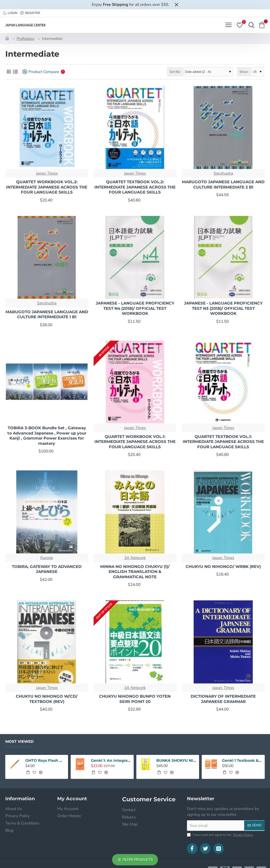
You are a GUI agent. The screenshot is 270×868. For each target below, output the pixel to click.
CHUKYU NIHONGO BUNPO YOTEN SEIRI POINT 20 (135, 699)
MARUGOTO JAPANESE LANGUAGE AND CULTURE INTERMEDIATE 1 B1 (47, 314)
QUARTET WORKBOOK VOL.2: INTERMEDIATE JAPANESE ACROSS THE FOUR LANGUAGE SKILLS (47, 187)
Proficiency (25, 39)
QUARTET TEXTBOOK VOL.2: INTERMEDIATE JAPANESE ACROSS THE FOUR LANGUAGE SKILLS (135, 187)
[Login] (10, 13)
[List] (15, 72)
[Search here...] (250, 25)
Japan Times (47, 173)
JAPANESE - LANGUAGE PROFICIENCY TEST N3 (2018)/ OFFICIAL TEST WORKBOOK (223, 308)
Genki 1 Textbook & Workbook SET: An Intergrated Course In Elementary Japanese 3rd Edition (242, 760)
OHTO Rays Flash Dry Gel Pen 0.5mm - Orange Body (45, 760)
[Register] (30, 13)
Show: (244, 72)
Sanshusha (223, 173)
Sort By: (175, 72)
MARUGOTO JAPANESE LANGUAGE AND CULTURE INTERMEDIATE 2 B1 (223, 184)
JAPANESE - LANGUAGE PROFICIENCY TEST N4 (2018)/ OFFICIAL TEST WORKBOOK (135, 308)
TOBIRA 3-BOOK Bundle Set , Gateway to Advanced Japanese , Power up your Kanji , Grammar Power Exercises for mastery (47, 436)
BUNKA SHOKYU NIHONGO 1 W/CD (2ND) (176, 760)
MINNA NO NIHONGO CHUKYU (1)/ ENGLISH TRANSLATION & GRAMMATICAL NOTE (135, 572)
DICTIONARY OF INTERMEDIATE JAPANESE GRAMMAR (223, 699)
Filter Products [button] (138, 860)
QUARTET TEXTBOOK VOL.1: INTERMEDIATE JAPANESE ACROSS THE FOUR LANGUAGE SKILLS (223, 442)
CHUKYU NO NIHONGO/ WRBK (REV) (223, 566)
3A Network (135, 558)
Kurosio (47, 558)
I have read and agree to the (221, 835)
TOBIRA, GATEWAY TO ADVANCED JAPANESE (47, 569)
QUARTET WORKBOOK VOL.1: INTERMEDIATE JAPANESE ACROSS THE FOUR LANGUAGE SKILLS (135, 442)
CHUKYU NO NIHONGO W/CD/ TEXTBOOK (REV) (47, 699)
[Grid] (9, 72)
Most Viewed (20, 742)
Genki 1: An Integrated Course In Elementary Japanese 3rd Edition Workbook (111, 760)
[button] (28, 772)
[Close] (176, 4)
